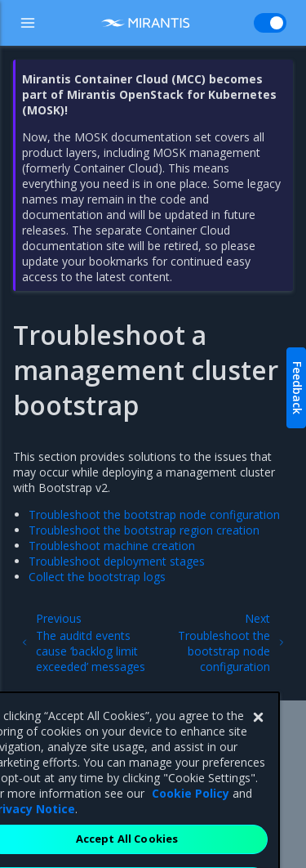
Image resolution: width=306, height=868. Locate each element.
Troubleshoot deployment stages (117, 561)
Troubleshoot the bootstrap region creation (144, 530)
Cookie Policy (191, 811)
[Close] (258, 736)
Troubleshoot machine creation (112, 546)
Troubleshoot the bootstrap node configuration (154, 515)
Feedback (297, 388)
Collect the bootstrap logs (97, 577)
